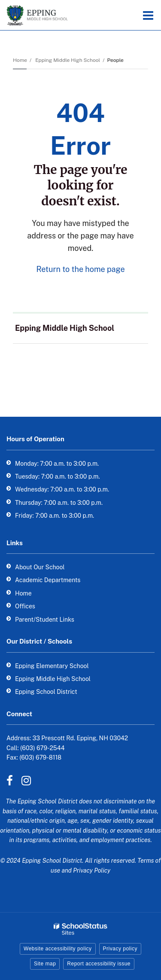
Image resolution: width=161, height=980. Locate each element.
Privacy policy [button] (120, 949)
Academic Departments (48, 580)
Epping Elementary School (52, 666)
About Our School (40, 567)
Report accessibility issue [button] (99, 964)
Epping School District (46, 692)
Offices (25, 606)
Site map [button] (45, 964)
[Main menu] (148, 15)
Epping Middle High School (68, 60)
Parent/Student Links (45, 620)
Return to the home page (80, 269)
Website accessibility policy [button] (58, 949)
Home (20, 60)
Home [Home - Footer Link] (23, 593)
